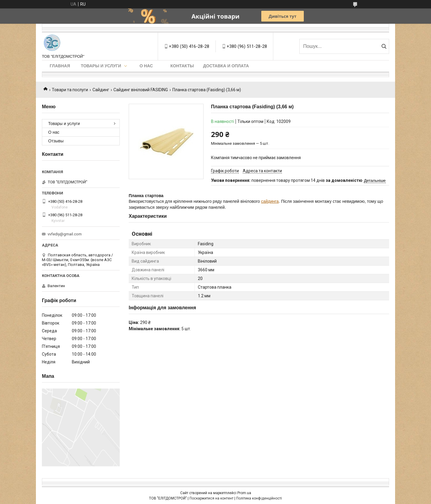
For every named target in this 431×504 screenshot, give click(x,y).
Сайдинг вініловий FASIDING (141, 90)
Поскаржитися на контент (211, 498)
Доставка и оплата (226, 66)
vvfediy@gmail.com (65, 234)
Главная (60, 66)
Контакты (182, 66)
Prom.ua (244, 493)
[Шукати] (384, 46)
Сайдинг (101, 90)
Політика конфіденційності (259, 498)
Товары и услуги (101, 66)
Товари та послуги (70, 90)
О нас (146, 66)
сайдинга (270, 201)
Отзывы (56, 141)
